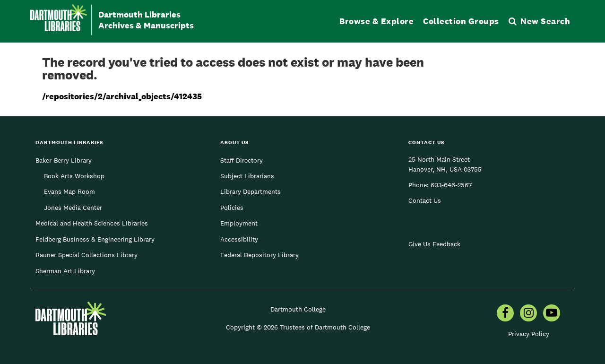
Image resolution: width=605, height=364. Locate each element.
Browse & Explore (376, 21)
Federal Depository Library (259, 255)
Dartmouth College (298, 309)
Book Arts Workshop (74, 176)
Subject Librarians (247, 176)
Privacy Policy (529, 334)
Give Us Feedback (434, 244)
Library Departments (251, 191)
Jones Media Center (73, 208)
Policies (232, 208)
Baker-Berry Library (64, 160)
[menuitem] (505, 314)
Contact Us (425, 200)
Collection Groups (461, 21)
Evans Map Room (69, 191)
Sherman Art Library (65, 271)
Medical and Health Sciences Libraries (92, 223)
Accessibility (239, 239)
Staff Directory (242, 160)
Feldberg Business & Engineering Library (95, 239)
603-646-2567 (451, 185)
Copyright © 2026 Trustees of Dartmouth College (298, 327)
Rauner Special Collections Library (86, 255)
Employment (239, 223)
